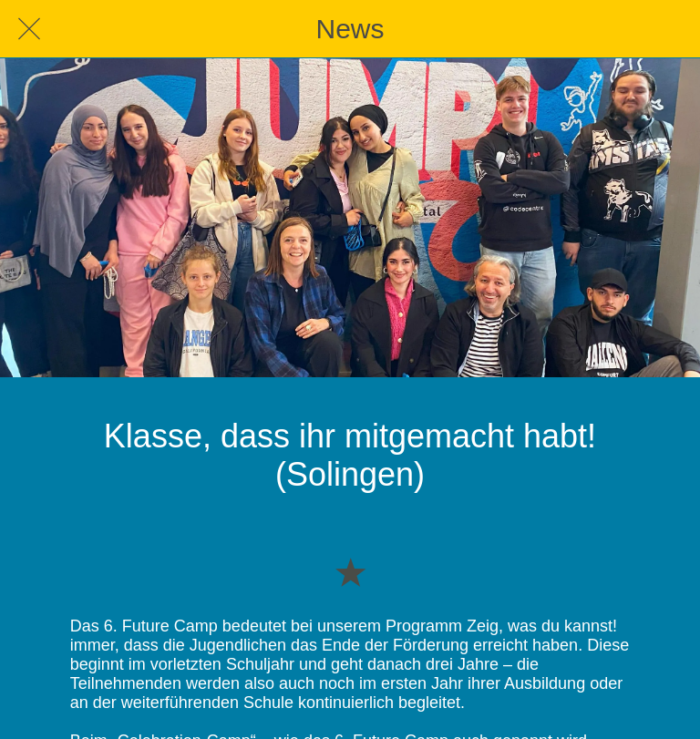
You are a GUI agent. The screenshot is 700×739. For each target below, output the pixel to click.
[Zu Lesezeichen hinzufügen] (350, 571)
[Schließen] (29, 29)
